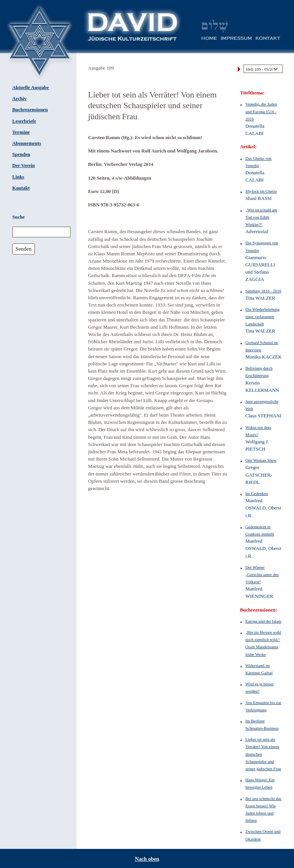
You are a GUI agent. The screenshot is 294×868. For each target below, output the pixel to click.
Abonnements (27, 143)
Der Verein (24, 165)
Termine (21, 132)
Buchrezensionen (30, 110)
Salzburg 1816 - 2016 (263, 291)
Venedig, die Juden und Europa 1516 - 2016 (261, 111)
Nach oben (147, 859)
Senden (23, 249)
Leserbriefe (24, 121)
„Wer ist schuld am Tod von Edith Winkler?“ (261, 217)
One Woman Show (261, 460)
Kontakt (21, 188)
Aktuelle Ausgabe (31, 88)
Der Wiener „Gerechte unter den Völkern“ (262, 574)
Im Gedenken (257, 493)
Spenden (21, 154)
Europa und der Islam (263, 621)
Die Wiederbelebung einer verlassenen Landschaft (263, 316)
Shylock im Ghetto (261, 191)
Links (18, 177)
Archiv (19, 99)
